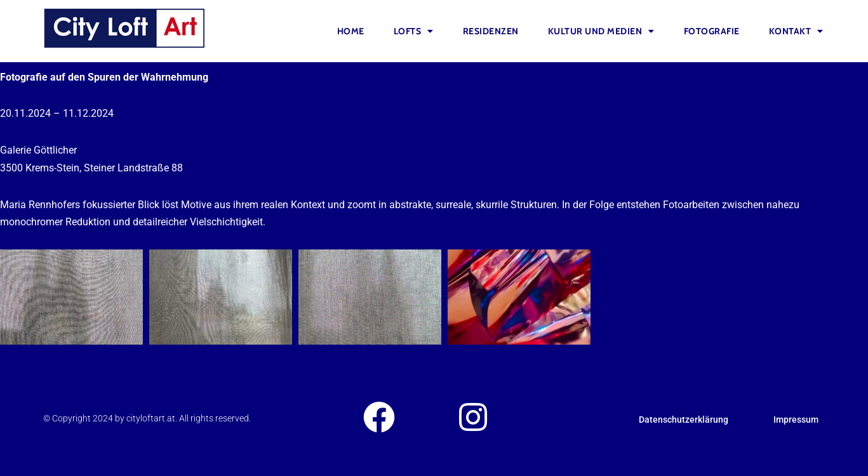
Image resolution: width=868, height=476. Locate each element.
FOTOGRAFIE (712, 31)
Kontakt (796, 31)
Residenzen (491, 31)
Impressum (796, 420)
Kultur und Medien (601, 31)
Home (351, 31)
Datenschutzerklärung (684, 420)
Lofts (414, 31)
